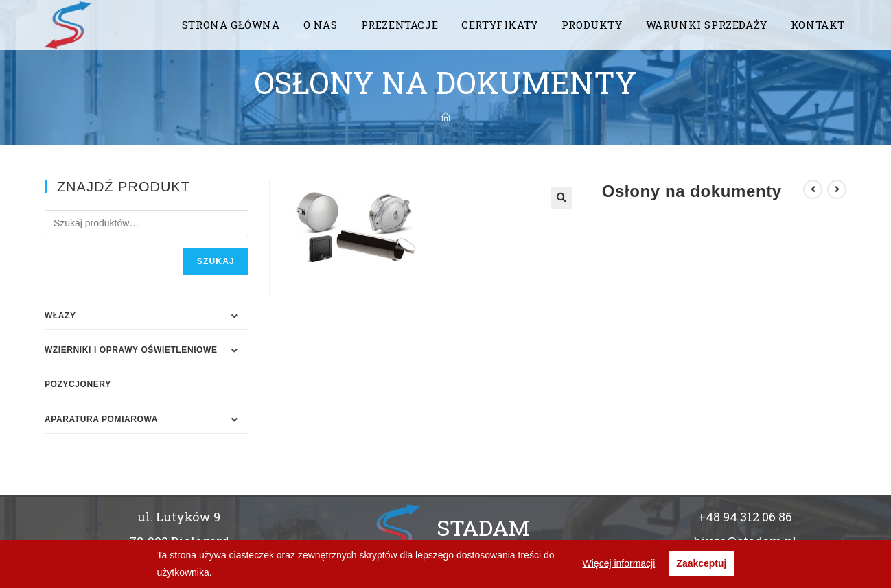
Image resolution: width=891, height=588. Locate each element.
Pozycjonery (78, 384)
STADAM (483, 527)
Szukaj (216, 261)
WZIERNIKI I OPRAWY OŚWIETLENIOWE (131, 350)
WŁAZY (60, 316)
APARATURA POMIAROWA (101, 419)
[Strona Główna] (446, 117)
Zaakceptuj (701, 563)
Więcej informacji (619, 563)
